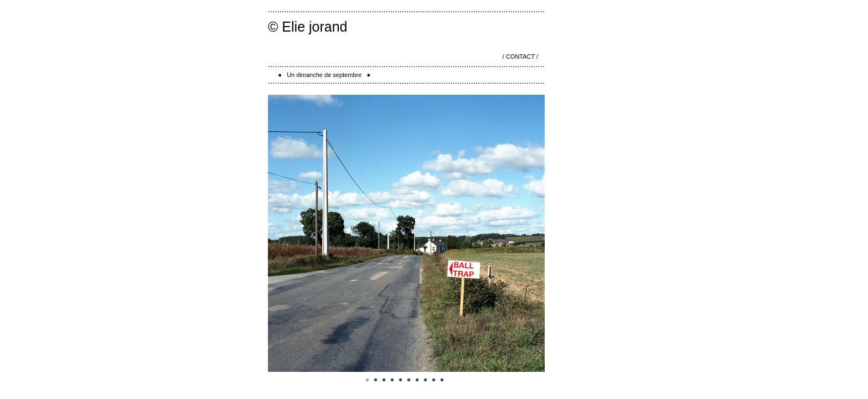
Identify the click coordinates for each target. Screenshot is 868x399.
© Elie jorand (308, 27)
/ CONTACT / (520, 57)
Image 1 (368, 380)
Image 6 (409, 380)
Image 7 (417, 380)
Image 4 (392, 380)
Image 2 (376, 380)
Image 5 (401, 380)
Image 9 (434, 380)
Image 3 (384, 380)
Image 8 (426, 380)
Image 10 (442, 380)
